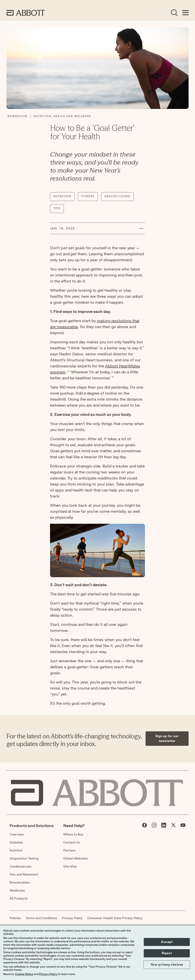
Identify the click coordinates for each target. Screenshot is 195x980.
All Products (19, 899)
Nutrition (16, 850)
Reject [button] (167, 953)
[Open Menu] (185, 13)
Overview (17, 834)
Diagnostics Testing (24, 858)
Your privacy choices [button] (167, 965)
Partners (69, 850)
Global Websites (75, 858)
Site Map (70, 866)
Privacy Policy (72, 918)
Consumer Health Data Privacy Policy (115, 918)
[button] (141, 228)
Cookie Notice (24, 974)
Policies (15, 918)
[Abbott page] (145, 826)
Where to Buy (73, 834)
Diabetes (16, 842)
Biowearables (20, 883)
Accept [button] (167, 942)
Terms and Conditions (41, 918)
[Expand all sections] (187, 710)
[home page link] (26, 13)
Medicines (17, 891)
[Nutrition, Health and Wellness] (62, 117)
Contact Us (72, 842)
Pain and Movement (24, 874)
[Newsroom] (17, 117)
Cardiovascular (21, 866)
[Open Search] (174, 13)
